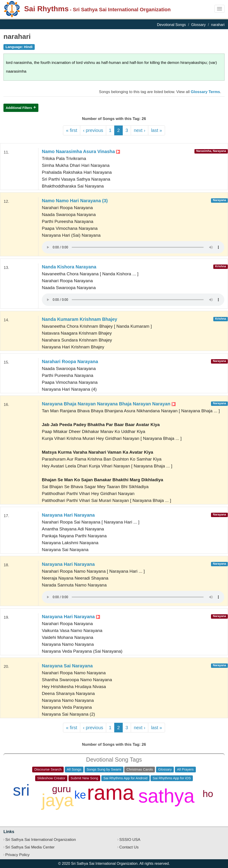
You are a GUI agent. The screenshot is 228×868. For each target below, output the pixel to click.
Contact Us (129, 847)
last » (157, 130)
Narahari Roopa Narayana (70, 361)
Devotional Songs (171, 25)
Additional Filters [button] (19, 108)
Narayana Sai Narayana (67, 666)
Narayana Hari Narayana (68, 515)
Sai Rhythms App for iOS (172, 778)
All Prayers (185, 769)
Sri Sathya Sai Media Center (30, 847)
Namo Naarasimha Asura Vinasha (81, 151)
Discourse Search (48, 769)
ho (208, 794)
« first (72, 130)
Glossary (198, 25)
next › (140, 130)
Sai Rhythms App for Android (125, 778)
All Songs (74, 769)
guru (62, 789)
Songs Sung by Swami (104, 769)
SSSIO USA (130, 840)
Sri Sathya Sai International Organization (41, 840)
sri (21, 790)
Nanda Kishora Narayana (69, 267)
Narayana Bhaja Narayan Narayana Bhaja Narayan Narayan (109, 404)
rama (111, 793)
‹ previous (93, 130)
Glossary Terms (205, 92)
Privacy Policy (17, 855)
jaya (58, 800)
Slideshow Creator (51, 778)
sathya (167, 796)
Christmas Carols (140, 769)
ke (80, 795)
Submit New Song (84, 778)
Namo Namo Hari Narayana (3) (75, 201)
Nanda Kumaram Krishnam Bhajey (80, 319)
